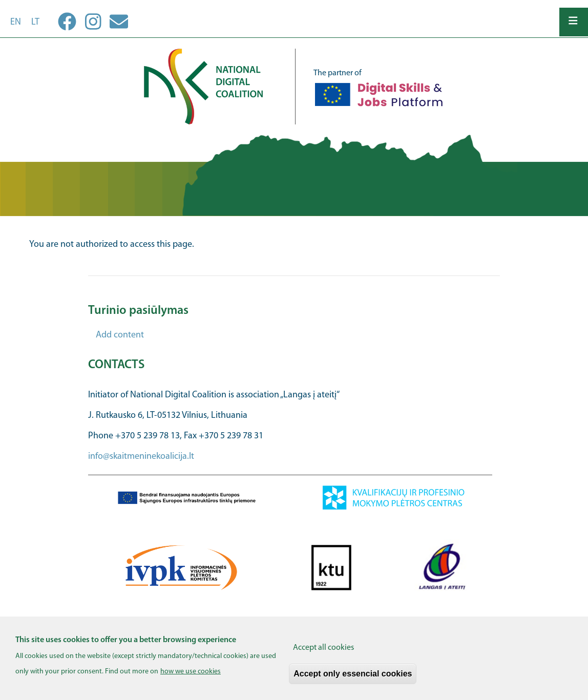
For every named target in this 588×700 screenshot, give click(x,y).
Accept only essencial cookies (353, 679)
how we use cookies (191, 677)
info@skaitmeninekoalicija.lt (141, 457)
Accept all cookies (323, 653)
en (16, 22)
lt (35, 22)
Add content (120, 335)
